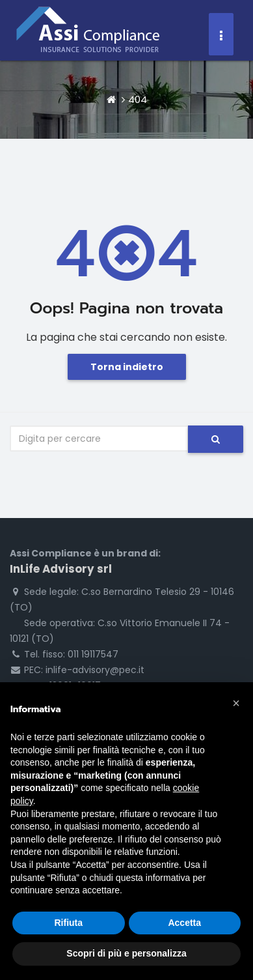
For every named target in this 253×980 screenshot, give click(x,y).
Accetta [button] (184, 923)
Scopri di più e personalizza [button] (126, 953)
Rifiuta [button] (68, 923)
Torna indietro (127, 367)
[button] (236, 703)
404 (138, 99)
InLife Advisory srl (61, 569)
